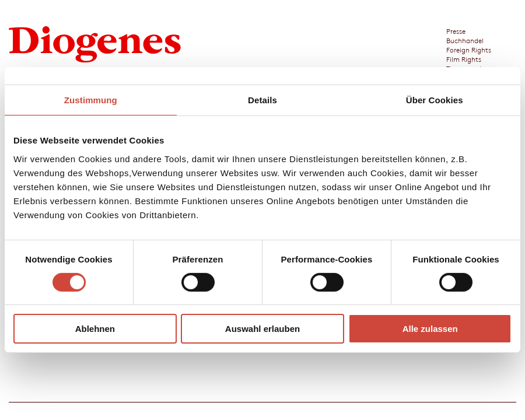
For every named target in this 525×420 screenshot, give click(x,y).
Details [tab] (262, 100)
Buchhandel (465, 40)
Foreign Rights (469, 50)
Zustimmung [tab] (91, 100)
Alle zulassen (430, 329)
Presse (456, 31)
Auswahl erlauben (262, 329)
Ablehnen (95, 329)
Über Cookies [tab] (435, 100)
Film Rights (464, 59)
